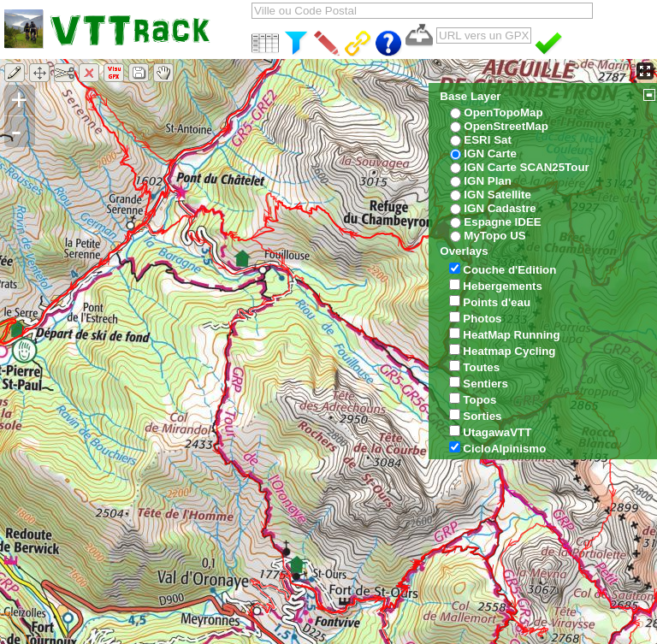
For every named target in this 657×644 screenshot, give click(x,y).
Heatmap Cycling (509, 351)
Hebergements (503, 286)
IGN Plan (488, 181)
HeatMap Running (511, 335)
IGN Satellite (497, 195)
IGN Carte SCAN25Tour (526, 167)
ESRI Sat (488, 140)
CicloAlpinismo (504, 449)
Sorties (482, 416)
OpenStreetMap (506, 126)
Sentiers (485, 384)
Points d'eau (497, 302)
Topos (479, 400)
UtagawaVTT (497, 432)
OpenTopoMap (503, 112)
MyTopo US (494, 236)
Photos (482, 319)
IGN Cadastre (500, 208)
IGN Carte (490, 154)
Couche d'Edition (509, 270)
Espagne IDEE (502, 222)
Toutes (481, 367)
